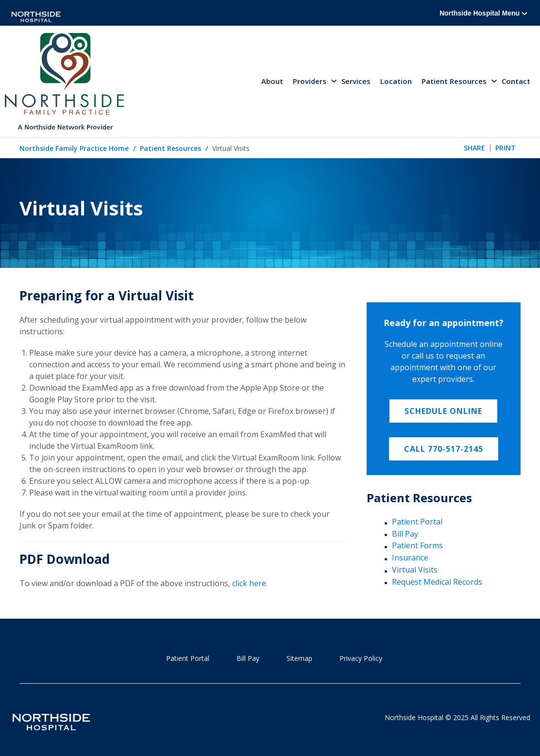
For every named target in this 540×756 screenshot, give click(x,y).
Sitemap (299, 658)
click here (249, 583)
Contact (516, 81)
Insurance (410, 558)
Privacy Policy (361, 658)
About (272, 81)
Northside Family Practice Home (74, 148)
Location (396, 81)
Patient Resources (170, 148)
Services (356, 81)
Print (506, 148)
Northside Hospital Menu (483, 13)
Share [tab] (474, 148)
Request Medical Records (437, 582)
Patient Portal (417, 522)
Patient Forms (417, 545)
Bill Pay (405, 534)
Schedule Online (443, 411)
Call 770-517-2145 (444, 449)
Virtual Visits (415, 570)
